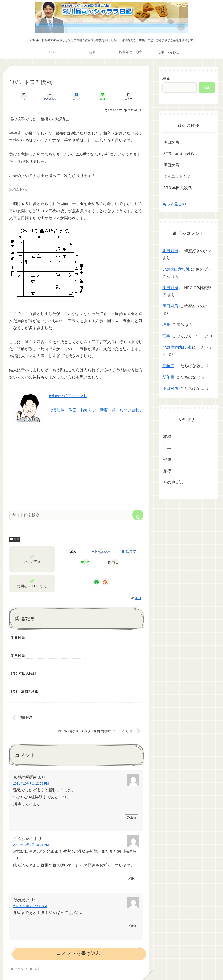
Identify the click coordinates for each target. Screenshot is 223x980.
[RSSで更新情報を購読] (105, 582)
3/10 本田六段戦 (177, 188)
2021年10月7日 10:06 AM (31, 809)
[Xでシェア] (31, 96)
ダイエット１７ (177, 177)
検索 (166, 79)
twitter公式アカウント (68, 396)
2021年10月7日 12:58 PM (31, 748)
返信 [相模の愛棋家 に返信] (131, 782)
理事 (166, 325)
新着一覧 (108, 410)
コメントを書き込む (79, 917)
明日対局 (171, 142)
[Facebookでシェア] (54, 96)
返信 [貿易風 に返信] (131, 890)
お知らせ (88, 410)
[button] (121, 96)
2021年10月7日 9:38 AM (30, 871)
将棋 (15, 539)
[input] (76, 515)
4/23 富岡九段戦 (177, 347)
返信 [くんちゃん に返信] (131, 843)
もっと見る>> (175, 204)
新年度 (168, 366)
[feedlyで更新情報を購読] (96, 582)
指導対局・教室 (63, 410)
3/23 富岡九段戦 (179, 154)
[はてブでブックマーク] (76, 96)
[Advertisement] (76, 465)
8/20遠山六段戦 (176, 269)
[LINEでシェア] (99, 96)
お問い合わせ (131, 410)
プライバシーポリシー (111, 966)
